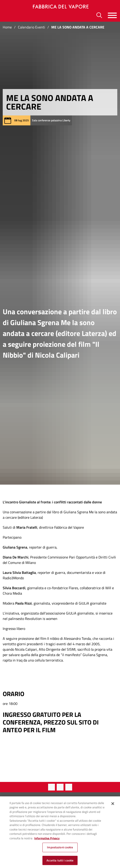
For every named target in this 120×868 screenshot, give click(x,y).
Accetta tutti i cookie (60, 863)
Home (7, 27)
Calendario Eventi (32, 27)
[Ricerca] (99, 15)
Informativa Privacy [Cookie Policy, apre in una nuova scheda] (47, 840)
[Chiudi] (113, 806)
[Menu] (112, 15)
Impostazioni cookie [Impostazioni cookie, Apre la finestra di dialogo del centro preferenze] (60, 850)
